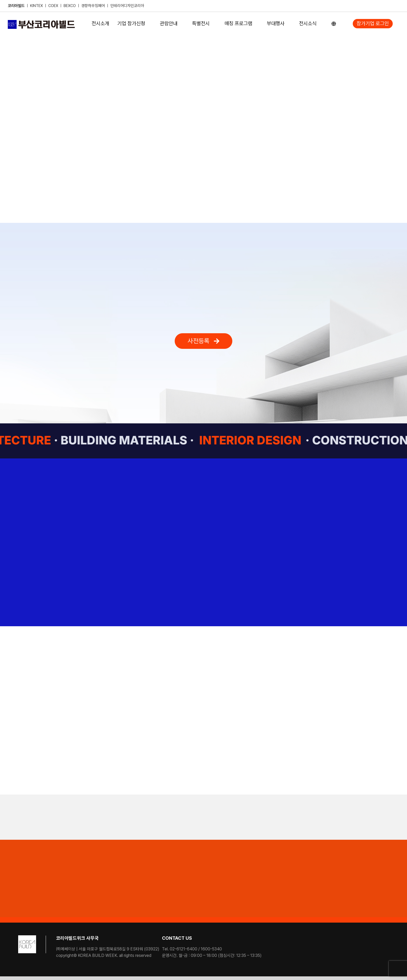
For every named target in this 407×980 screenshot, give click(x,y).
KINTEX (37, 6)
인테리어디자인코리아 (127, 6)
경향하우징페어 (93, 6)
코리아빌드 (16, 6)
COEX (54, 6)
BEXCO (70, 6)
